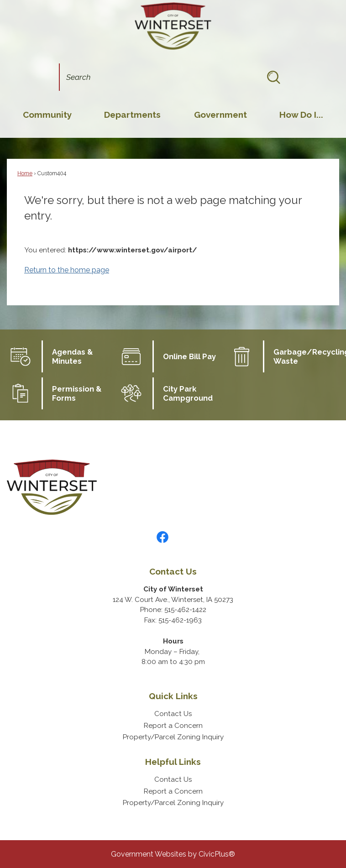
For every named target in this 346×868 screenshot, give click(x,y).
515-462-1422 (185, 610)
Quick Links (173, 696)
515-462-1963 (180, 620)
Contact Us (173, 714)
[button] (273, 77)
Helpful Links (173, 762)
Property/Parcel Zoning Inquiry (173, 737)
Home (25, 173)
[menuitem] (47, 115)
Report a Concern (173, 726)
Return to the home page (67, 270)
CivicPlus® (217, 854)
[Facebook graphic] (163, 537)
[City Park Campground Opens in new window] (173, 393)
